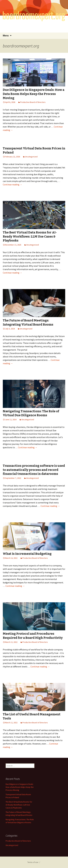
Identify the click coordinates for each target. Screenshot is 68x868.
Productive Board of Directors (33, 102)
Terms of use (33, 862)
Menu (6, 36)
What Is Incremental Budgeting (27, 554)
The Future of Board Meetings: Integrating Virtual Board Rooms (28, 322)
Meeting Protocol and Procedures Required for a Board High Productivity (33, 636)
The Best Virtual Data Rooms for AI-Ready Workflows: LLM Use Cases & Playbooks (30, 236)
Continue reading (12, 184)
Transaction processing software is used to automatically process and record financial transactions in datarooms (34, 470)
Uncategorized (31, 157)
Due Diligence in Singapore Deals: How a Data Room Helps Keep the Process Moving (34, 94)
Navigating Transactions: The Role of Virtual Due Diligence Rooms (31, 413)
